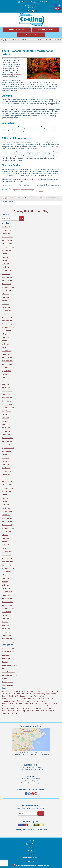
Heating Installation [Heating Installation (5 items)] (39, 701)
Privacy (2, 866)
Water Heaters (7, 685)
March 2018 (6, 548)
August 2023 (6, 331)
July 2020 (5, 455)
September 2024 (8, 287)
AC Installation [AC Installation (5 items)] (7, 691)
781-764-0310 (27, 2)
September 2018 (8, 528)
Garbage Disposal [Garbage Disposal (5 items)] (9, 701)
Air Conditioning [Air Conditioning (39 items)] (27, 694)
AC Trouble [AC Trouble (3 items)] (16, 694)
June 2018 (5, 538)
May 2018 (5, 542)
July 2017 (5, 575)
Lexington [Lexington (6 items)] (20, 706)
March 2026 (6, 227)
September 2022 (8, 368)
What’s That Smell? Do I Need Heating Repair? (14, 40)
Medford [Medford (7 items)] (28, 706)
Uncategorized (7, 682)
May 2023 (5, 341)
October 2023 (7, 324)
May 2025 (5, 260)
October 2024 (7, 284)
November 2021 (7, 401)
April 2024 (5, 304)
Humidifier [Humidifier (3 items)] (34, 703)
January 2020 (6, 475)
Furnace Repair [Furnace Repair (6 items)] (48, 699)
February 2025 (7, 270)
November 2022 (8, 361)
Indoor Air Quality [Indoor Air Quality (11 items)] (9, 706)
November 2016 (7, 602)
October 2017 (7, 565)
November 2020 (8, 441)
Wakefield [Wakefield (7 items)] (30, 711)
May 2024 (5, 301)
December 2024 (8, 277)
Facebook (56, 6)
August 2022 (6, 371)
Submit (41, 813)
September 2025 (8, 247)
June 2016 (5, 619)
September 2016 (8, 608)
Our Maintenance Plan (10, 675)
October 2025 (7, 244)
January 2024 (7, 314)
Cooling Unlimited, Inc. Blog (31, 211)
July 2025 (5, 254)
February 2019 (7, 511)
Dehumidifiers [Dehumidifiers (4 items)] (39, 696)
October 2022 (7, 364)
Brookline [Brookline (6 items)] (12, 696)
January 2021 (6, 434)
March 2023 (6, 347)
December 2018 (7, 518)
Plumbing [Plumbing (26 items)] (50, 706)
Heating (41, 191)
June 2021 (5, 418)
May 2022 (5, 381)
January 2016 (6, 635)
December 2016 (7, 598)
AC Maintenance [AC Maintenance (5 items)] (20, 691)
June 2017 (5, 578)
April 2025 (5, 264)
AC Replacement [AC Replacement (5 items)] (52, 691)
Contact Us (31, 35)
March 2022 (6, 388)
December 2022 (8, 357)
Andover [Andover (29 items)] (54, 694)
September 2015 (8, 642)
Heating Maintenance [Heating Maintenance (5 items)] (10, 703)
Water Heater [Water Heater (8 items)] (40, 711)
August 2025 (6, 250)
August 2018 (6, 532)
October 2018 (7, 525)
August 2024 (6, 290)
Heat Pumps (6, 658)
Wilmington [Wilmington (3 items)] (50, 711)
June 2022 (5, 378)
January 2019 (6, 515)
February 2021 (7, 431)
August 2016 (6, 612)
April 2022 (5, 384)
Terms (6, 866)
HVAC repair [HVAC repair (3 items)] (53, 703)
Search (22, 218)
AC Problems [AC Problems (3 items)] (31, 691)
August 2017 (6, 572)
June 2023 (5, 337)
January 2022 (6, 394)
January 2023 (6, 354)
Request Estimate (45, 30)
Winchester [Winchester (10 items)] (6, 713)
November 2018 (7, 521)
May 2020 (5, 461)
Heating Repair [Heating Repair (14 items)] (24, 703)
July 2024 (5, 294)
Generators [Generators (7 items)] (21, 701)
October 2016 (7, 605)
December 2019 (7, 478)
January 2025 (6, 274)
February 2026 (7, 230)
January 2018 (6, 555)
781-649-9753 (42, 2)
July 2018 (5, 535)
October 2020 (7, 444)
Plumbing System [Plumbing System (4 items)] (37, 708)
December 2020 (8, 438)
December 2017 (7, 558)
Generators (6, 655)
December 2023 (7, 317)
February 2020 (7, 471)
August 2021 (6, 411)
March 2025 (6, 267)
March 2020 (6, 468)
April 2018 (5, 545)
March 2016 (6, 629)
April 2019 (5, 505)
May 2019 (5, 501)
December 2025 (7, 237)
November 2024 (8, 280)
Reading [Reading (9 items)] (48, 708)
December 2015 (7, 639)
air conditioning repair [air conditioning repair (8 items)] (42, 694)
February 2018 (7, 552)
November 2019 (7, 481)
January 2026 (6, 234)
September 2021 (8, 408)
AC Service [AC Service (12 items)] (6, 694)
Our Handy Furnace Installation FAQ (48, 39)
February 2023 (7, 351)
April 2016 (5, 625)
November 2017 (7, 562)
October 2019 (7, 485)
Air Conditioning (8, 648)
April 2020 (5, 465)
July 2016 (5, 615)
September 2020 (8, 448)
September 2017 (8, 568)
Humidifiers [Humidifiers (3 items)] (43, 703)
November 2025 (7, 240)
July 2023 (5, 334)
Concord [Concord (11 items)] (30, 696)
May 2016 (5, 622)
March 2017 (6, 588)
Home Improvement (9, 665)
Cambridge (16, 189)
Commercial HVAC (8, 652)
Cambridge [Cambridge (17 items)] (21, 696)
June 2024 (5, 297)
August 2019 (6, 491)
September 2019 (8, 488)
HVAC (4, 668)
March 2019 (6, 508)
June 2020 (5, 458)
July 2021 (5, 414)
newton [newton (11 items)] (35, 706)
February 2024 (7, 311)
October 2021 (7, 404)
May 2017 (5, 582)
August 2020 (6, 451)
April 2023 (5, 344)
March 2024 (6, 307)
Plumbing (5, 679)
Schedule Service (17, 30)
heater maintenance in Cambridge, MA (24, 179)
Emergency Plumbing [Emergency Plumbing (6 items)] (26, 699)
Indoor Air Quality (8, 672)
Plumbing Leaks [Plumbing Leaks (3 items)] (8, 708)
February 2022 (7, 391)
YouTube (56, 8)
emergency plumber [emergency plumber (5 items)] (10, 699)
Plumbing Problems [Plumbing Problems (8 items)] (22, 708)
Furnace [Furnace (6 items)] (39, 699)
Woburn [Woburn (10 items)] (15, 713)
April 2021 (5, 424)
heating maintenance (15, 75)
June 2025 (5, 257)
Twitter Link (5, 189)
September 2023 (8, 327)
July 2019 (5, 495)
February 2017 (7, 592)
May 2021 (5, 421)
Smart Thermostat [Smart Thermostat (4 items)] (9, 711)
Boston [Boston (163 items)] (5, 696)
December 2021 (7, 398)
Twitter (59, 6)
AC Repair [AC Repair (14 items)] (41, 691)
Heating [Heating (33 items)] (29, 701)
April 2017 (5, 585)
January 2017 (6, 595)
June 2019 (5, 498)
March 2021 (6, 428)
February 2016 (7, 632)
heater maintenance (27, 189)
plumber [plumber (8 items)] (42, 706)
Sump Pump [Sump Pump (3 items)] (21, 711)
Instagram (59, 8)
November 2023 (7, 321)
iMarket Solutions (22, 865)
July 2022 (5, 374)
